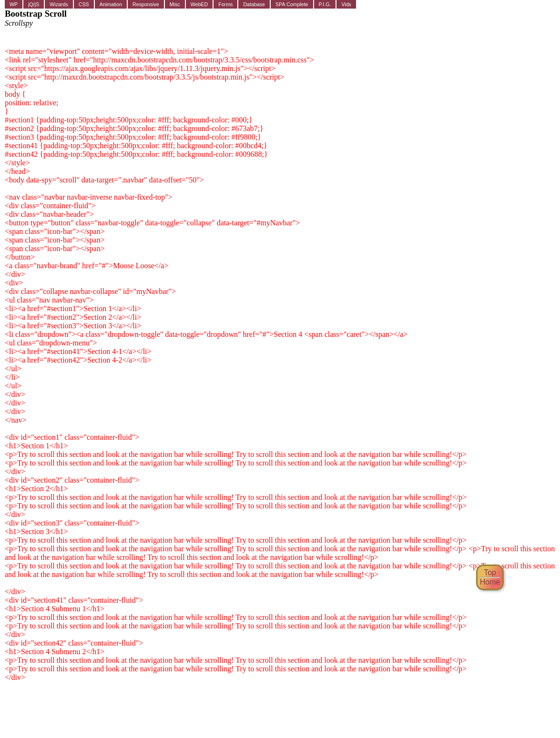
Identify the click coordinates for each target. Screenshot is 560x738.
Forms (225, 4)
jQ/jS (34, 4)
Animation (111, 4)
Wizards (59, 4)
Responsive (146, 4)
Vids (346, 4)
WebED (199, 4)
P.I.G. (325, 4)
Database (254, 4)
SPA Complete (292, 4)
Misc (175, 4)
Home (490, 582)
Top (490, 572)
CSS (84, 4)
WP (14, 4)
